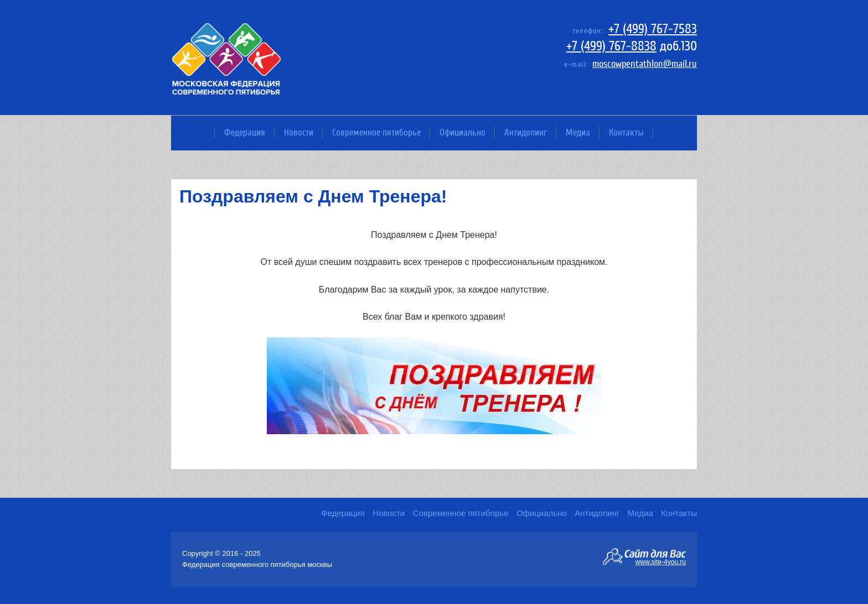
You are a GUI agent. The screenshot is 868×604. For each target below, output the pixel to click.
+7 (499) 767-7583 (653, 29)
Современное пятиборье (376, 132)
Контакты (626, 132)
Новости (299, 132)
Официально (463, 132)
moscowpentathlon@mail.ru (645, 64)
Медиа (578, 132)
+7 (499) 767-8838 (611, 46)
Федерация (245, 132)
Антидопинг (526, 132)
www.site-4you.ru (661, 561)
